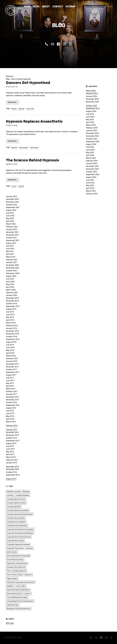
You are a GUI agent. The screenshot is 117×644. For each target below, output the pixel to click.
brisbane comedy (13, 492)
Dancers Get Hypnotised (28, 83)
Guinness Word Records (16, 567)
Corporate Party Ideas (15, 548)
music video (30, 109)
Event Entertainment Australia (18, 556)
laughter (10, 586)
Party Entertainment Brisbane (18, 590)
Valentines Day (13, 605)
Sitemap (70, 6)
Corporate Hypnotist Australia (18, 544)
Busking (26, 492)
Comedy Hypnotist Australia (18, 510)
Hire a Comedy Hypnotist (16, 571)
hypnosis (21, 109)
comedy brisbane (22, 495)
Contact (58, 6)
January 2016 (11, 430)
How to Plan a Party (14, 575)
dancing (14, 109)
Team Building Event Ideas (17, 597)
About (46, 6)
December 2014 (12, 467)
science (14, 186)
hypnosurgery (24, 147)
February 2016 (12, 426)
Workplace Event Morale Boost (19, 609)
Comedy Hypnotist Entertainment (20, 514)
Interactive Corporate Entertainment (21, 582)
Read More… (13, 102)
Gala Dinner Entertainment (17, 563)
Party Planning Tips (14, 594)
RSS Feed (10, 623)
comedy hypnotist (14, 507)
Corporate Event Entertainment (19, 537)
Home (27, 6)
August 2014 (11, 479)
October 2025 (91, 106)
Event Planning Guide (15, 560)
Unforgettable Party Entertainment (20, 601)
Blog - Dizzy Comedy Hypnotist (18, 79)
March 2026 (91, 91)
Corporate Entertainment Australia (20, 529)
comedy (10, 495)
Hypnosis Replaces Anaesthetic (34, 121)
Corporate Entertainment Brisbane (20, 533)
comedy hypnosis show (16, 499)
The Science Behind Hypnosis (33, 160)
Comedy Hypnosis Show (16, 503)
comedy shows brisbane (16, 522)
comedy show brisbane (16, 518)
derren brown (34, 147)
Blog (36, 6)
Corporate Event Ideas (15, 541)
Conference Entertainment (17, 526)
